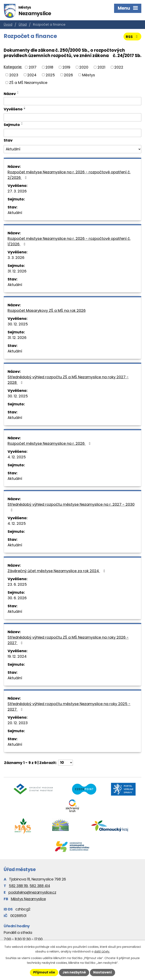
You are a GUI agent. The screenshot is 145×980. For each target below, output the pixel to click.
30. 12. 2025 (18, 324)
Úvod (8, 25)
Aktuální (15, 213)
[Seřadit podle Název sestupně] (18, 93)
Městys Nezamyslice (28, 899)
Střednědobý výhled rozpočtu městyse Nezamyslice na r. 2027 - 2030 (71, 507)
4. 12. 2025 (17, 457)
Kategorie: (13, 67)
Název (10, 94)
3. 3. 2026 (16, 258)
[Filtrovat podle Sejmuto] (72, 133)
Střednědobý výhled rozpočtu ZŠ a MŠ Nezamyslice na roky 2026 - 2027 (68, 640)
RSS (133, 37)
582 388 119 (18, 886)
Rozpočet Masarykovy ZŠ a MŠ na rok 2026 (47, 310)
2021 (101, 67)
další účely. (102, 951)
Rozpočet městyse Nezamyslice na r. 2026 (50, 443)
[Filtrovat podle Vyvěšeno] (72, 117)
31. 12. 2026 (17, 271)
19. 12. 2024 (17, 656)
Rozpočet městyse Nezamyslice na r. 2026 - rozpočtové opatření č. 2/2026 (69, 175)
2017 (33, 67)
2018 (49, 67)
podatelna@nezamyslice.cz (32, 892)
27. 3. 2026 (17, 191)
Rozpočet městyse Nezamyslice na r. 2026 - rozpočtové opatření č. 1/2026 (69, 241)
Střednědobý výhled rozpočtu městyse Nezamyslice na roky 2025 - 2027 (69, 707)
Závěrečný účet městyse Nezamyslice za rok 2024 (57, 571)
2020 (84, 67)
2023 (14, 75)
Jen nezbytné (74, 972)
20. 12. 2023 (18, 723)
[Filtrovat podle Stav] (72, 149)
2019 (66, 67)
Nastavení (103, 972)
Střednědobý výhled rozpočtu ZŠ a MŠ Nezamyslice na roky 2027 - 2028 (68, 380)
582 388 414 (40, 886)
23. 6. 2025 (17, 584)
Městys (89, 75)
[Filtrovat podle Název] (72, 101)
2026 (68, 75)
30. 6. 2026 (17, 598)
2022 (119, 67)
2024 (32, 75)
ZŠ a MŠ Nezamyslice (28, 83)
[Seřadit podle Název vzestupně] (18, 92)
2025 (50, 75)
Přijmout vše (44, 972)
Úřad (23, 25)
